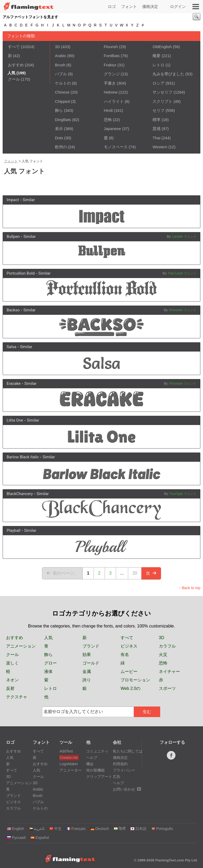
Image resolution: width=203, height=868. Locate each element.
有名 (125, 655)
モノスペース (116, 147)
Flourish (111, 47)
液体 (48, 671)
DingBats (63, 120)
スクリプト (162, 101)
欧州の (61, 147)
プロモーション (135, 680)
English (15, 829)
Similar (29, 200)
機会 (90, 764)
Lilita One (15, 420)
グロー (50, 663)
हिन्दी (120, 829)
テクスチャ (17, 697)
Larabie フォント (184, 237)
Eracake (14, 384)
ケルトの (63, 83)
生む (147, 712)
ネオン (12, 680)
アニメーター (69, 770)
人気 (48, 638)
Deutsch (100, 829)
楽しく (12, 663)
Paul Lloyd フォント (182, 273)
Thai (156, 138)
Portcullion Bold (21, 273)
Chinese (62, 92)
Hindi (108, 110)
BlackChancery (20, 494)
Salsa (11, 347)
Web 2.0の (130, 688)
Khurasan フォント (183, 310)
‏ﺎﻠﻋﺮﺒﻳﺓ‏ (37, 829)
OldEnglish (162, 47)
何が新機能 (95, 770)
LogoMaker (69, 764)
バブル (61, 74)
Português (162, 829)
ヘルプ (92, 758)
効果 (87, 655)
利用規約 (120, 764)
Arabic (61, 56)
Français (76, 829)
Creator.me (69, 758)
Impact (13, 200)
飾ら (59, 110)
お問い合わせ (127, 789)
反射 (10, 688)
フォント (129, 6)
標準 (156, 120)
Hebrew (111, 92)
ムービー (129, 671)
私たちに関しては (128, 751)
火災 (163, 655)
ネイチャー (169, 671)
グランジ (112, 74)
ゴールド (91, 663)
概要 (156, 56)
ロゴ (112, 6)
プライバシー (124, 770)
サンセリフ (162, 92)
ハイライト (114, 101)
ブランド (91, 646)
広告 (117, 777)
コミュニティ (97, 751)
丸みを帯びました (168, 74)
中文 (55, 829)
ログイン (178, 6)
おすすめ (16, 65)
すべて (14, 47)
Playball (13, 530)
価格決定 (150, 6)
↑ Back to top (190, 588)
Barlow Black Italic (23, 457)
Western (160, 147)
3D (57, 47)
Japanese (112, 129)
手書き (110, 83)
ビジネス (129, 646)
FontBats (112, 56)
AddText (66, 751)
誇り (87, 680)
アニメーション (21, 646)
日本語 (138, 829)
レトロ (158, 65)
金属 (87, 671)
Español (40, 838)
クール (14, 79)
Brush (60, 65)
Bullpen (13, 237)
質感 (156, 129)
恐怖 (108, 120)
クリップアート (99, 777)
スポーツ (167, 688)
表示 (59, 129)
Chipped (62, 101)
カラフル (167, 646)
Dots (59, 138)
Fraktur (110, 65)
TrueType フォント (183, 494)
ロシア (158, 83)
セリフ (158, 110)
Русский (16, 838)
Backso (13, 310)
